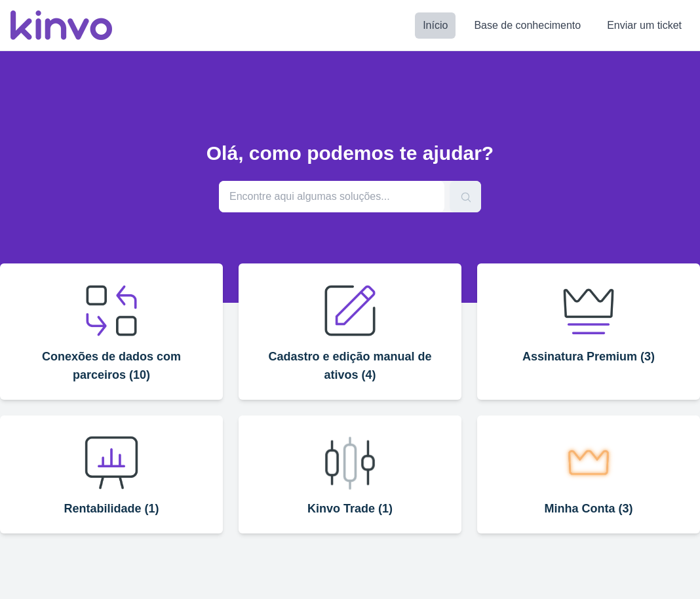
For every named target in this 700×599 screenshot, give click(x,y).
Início (435, 25)
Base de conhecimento (527, 25)
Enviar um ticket (644, 25)
